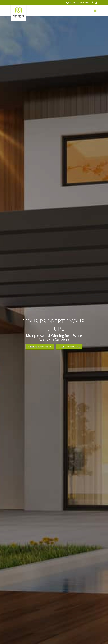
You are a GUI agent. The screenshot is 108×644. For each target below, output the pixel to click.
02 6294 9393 (83, 3)
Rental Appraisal (40, 347)
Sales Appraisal (69, 347)
